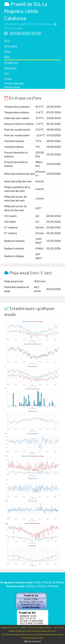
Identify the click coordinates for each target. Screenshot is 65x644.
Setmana (11, 46)
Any (7, 57)
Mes (7, 52)
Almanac (10, 68)
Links (8, 79)
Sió (6, 73)
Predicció (11, 63)
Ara (7, 41)
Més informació (34, 641)
